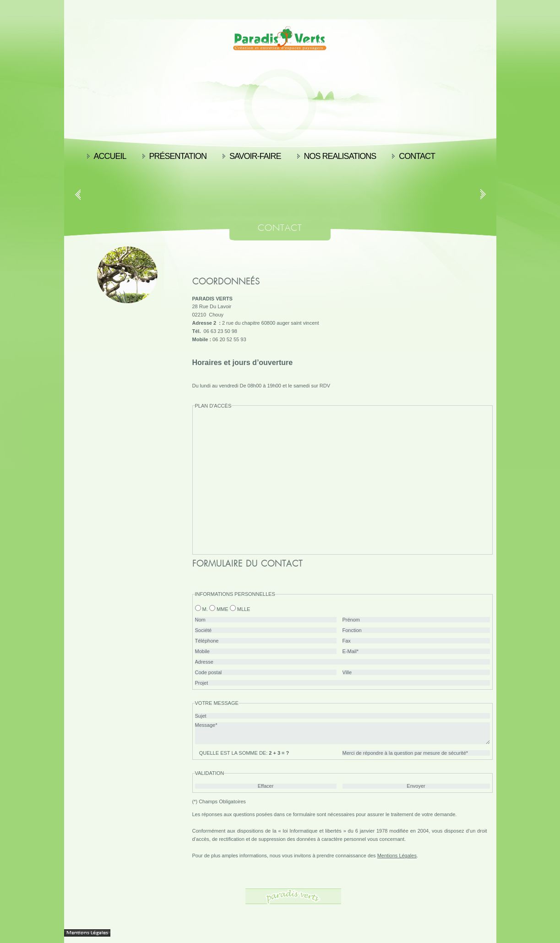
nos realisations (340, 156)
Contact (417, 156)
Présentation (178, 156)
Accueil (110, 156)
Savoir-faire (255, 156)
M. (205, 609)
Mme (223, 609)
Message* (343, 733)
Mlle (244, 609)
